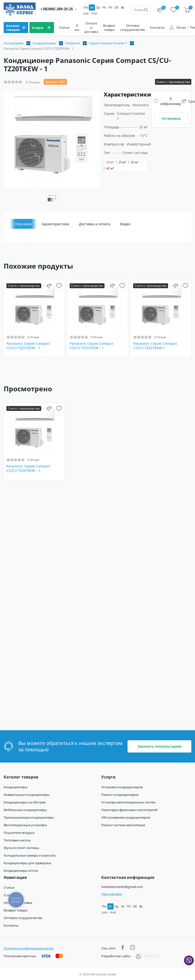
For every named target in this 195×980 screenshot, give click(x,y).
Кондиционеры (45, 43)
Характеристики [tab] (55, 224)
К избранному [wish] (168, 101)
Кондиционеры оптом (21, 871)
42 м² (110, 168)
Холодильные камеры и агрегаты (30, 855)
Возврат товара (109, 28)
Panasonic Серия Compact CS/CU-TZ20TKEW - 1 (28, 468)
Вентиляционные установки (25, 825)
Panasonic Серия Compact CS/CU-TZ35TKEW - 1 (91, 346)
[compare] (49, 286)
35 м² (135, 162)
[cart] (187, 10)
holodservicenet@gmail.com (122, 887)
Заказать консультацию (160, 746)
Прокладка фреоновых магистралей (129, 810)
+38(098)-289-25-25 (57, 9)
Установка (171, 118)
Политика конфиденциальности (29, 948)
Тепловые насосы (17, 840)
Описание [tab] (23, 224)
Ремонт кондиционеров (120, 795)
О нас (77, 28)
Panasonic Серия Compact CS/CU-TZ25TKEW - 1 (28, 346)
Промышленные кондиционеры (29, 817)
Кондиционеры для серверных (27, 863)
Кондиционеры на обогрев (25, 802)
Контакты (157, 28)
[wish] (59, 286)
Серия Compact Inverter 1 (108, 43)
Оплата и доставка (91, 28)
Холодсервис (14, 43)
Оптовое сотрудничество (133, 28)
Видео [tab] (125, 224)
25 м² (122, 162)
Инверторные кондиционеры (26, 795)
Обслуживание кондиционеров (126, 817)
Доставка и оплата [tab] (95, 224)
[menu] (16, 28)
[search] (146, 10)
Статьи (64, 28)
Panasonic (73, 43)
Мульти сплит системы (21, 848)
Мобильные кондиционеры (25, 810)
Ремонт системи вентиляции (123, 825)
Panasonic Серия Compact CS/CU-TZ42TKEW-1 (155, 346)
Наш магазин (112, 894)
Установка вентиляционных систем (128, 802)
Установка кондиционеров (122, 787)
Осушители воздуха (19, 833)
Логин (181, 28)
